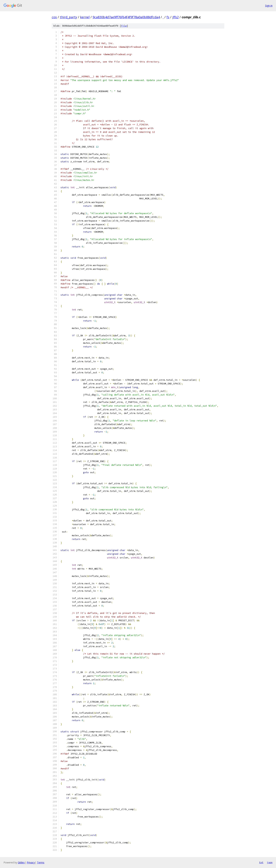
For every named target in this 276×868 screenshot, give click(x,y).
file (124, 26)
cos (54, 17)
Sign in (269, 6)
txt (261, 862)
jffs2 (175, 17)
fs (168, 17)
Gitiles (21, 862)
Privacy (31, 862)
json (270, 862)
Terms (41, 862)
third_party (68, 17)
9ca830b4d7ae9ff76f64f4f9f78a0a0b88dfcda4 (126, 17)
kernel (85, 17)
